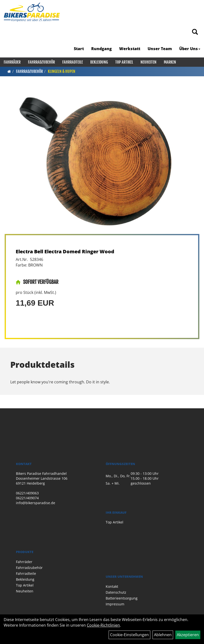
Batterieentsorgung (122, 598)
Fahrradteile (73, 62)
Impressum (115, 604)
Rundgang (102, 49)
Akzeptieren (188, 635)
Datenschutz (116, 592)
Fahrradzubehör (41, 62)
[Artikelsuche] (195, 32)
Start (79, 49)
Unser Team (160, 49)
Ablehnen (163, 635)
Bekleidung (99, 62)
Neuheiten (148, 62)
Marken (170, 62)
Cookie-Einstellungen (129, 635)
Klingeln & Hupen (62, 71)
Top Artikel (124, 62)
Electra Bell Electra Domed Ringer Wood (65, 251)
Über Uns (190, 49)
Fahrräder (12, 62)
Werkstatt (130, 49)
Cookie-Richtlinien (103, 625)
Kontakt (112, 586)
